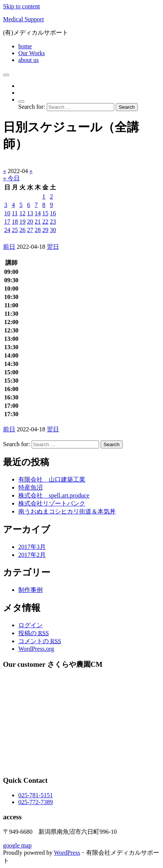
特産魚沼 (30, 487)
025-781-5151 (36, 795)
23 (53, 222)
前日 (9, 247)
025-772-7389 (36, 802)
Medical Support (23, 19)
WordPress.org (36, 649)
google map (17, 845)
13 (30, 213)
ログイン (30, 625)
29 (45, 230)
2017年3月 (32, 547)
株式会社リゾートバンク (52, 503)
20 (30, 222)
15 (45, 213)
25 (15, 230)
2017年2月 (32, 555)
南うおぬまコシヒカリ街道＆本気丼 (67, 511)
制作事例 (30, 590)
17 (7, 222)
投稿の (34, 633)
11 (15, 213)
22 (45, 222)
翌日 (53, 247)
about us (29, 60)
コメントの (40, 641)
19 (22, 222)
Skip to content (22, 6)
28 (38, 230)
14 (38, 213)
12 (22, 213)
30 (53, 230)
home (25, 46)
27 (30, 230)
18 (15, 222)
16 (53, 213)
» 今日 (11, 178)
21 (38, 222)
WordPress (67, 853)
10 (7, 213)
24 (7, 230)
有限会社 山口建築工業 (52, 479)
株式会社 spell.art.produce (54, 495)
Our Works (32, 53)
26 (22, 230)
